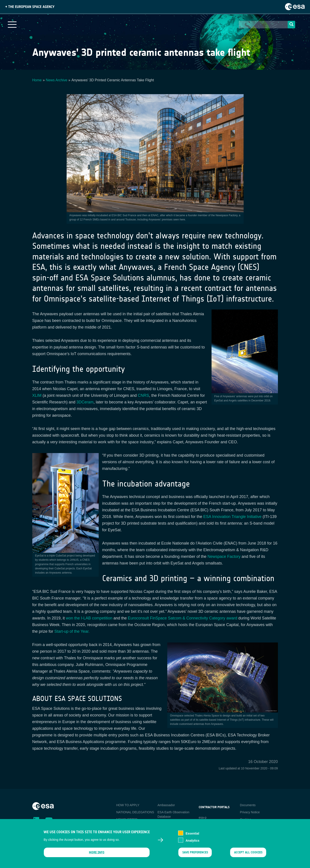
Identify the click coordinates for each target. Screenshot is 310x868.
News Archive (57, 80)
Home (37, 80)
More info (97, 855)
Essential (192, 837)
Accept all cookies (248, 855)
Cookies (245, 819)
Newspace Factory (224, 557)
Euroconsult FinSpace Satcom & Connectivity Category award (183, 618)
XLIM (37, 395)
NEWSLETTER (127, 819)
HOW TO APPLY (128, 805)
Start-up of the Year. (72, 631)
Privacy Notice (250, 812)
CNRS (143, 395)
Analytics (193, 844)
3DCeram (85, 402)
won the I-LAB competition (89, 618)
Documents (248, 805)
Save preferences (195, 855)
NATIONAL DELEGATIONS (135, 812)
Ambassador (166, 805)
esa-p (203, 817)
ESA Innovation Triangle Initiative (232, 517)
